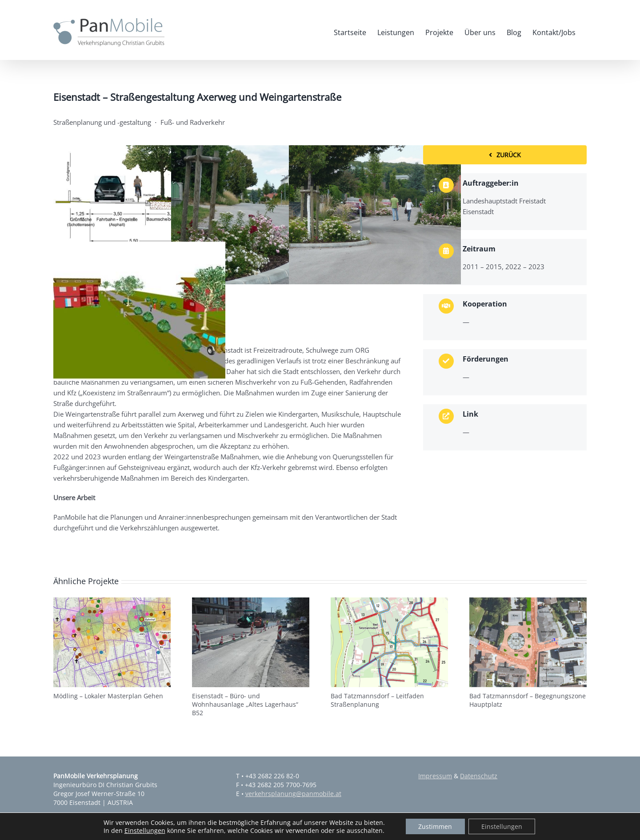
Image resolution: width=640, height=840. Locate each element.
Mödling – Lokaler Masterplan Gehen (108, 696)
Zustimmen (435, 826)
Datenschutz (479, 776)
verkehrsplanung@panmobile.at (293, 794)
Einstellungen (144, 830)
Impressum (435, 776)
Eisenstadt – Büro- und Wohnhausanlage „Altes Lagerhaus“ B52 (245, 704)
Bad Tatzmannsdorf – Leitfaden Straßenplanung (377, 700)
